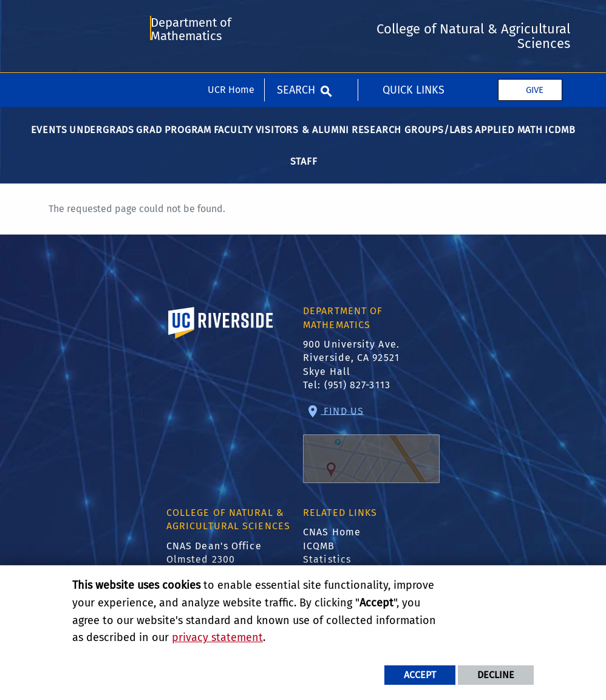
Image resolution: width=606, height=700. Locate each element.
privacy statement (217, 637)
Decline (496, 675)
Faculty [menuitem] (234, 137)
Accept (420, 675)
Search (296, 17)
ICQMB (319, 553)
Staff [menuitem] (304, 169)
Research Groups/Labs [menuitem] (412, 137)
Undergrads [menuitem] (102, 137)
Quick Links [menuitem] (414, 17)
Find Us (371, 451)
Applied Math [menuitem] (509, 137)
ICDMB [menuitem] (560, 137)
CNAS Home (332, 539)
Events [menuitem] (49, 137)
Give (535, 17)
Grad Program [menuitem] (174, 137)
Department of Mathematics (191, 68)
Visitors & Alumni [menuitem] (303, 137)
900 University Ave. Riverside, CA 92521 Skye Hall (351, 365)
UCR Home (231, 17)
